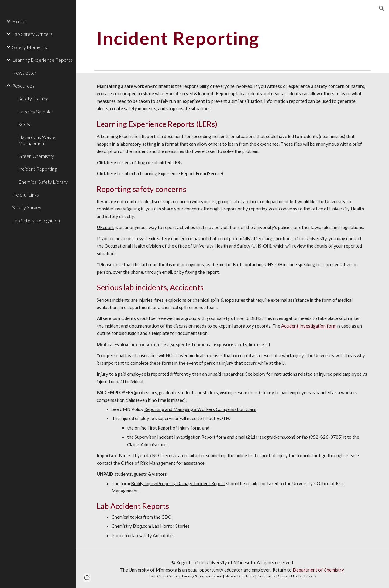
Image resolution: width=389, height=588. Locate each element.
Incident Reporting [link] (37, 169)
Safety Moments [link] (30, 47)
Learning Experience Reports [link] (42, 60)
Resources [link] (23, 86)
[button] (382, 9)
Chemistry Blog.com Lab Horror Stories (151, 526)
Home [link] (19, 21)
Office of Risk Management (148, 463)
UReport (105, 227)
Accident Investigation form (309, 326)
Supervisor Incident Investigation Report (175, 437)
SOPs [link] (24, 124)
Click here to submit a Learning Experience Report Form (151, 174)
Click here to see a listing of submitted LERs (140, 163)
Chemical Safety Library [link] (43, 182)
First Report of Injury (169, 428)
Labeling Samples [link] (36, 111)
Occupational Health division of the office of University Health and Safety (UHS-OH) (188, 246)
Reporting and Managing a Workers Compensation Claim (200, 409)
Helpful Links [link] (26, 195)
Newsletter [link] (24, 73)
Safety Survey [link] (27, 207)
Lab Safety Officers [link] (32, 34)
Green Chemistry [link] (36, 156)
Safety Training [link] (33, 98)
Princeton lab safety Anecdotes (143, 536)
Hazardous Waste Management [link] (37, 140)
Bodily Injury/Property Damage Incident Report (178, 484)
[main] (221, 38)
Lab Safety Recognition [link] (36, 220)
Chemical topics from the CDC (141, 517)
